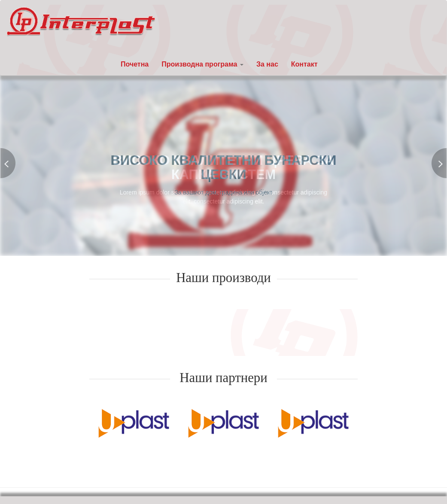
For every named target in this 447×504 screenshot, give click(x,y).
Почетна (135, 64)
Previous (8, 163)
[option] (134, 422)
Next (439, 163)
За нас (267, 64)
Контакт (304, 64)
